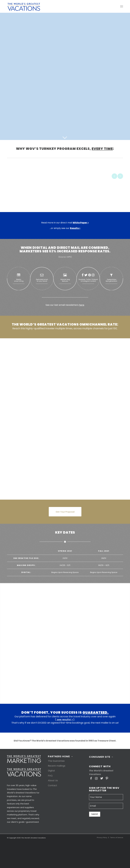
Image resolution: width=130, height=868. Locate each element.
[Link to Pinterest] (107, 778)
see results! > (65, 720)
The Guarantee (56, 761)
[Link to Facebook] (91, 778)
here (82, 305)
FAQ (50, 776)
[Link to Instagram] (96, 778)
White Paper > (81, 223)
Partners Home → (61, 757)
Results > (75, 228)
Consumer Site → (101, 757)
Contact (52, 785)
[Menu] (122, 6)
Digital (51, 771)
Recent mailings (57, 766)
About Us (53, 780)
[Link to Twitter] (102, 778)
